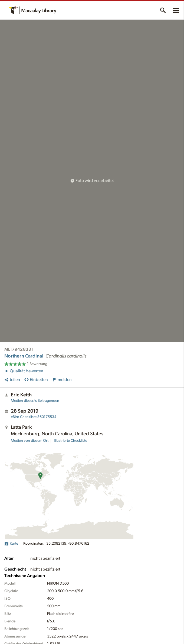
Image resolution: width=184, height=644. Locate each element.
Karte (11, 544)
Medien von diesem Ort (30, 441)
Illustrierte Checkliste (70, 441)
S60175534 (34, 417)
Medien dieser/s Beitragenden (35, 401)
